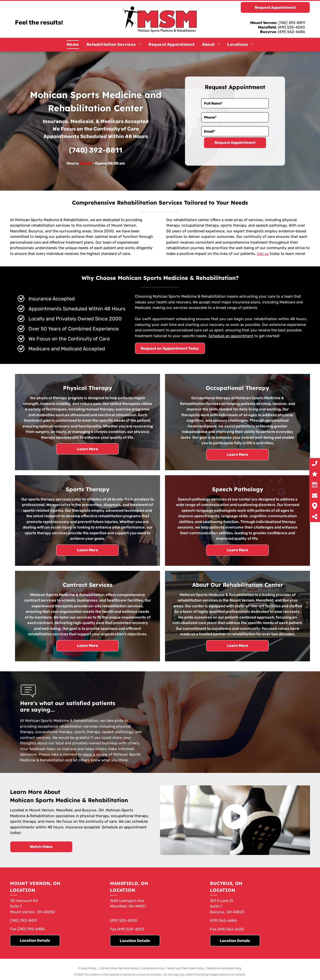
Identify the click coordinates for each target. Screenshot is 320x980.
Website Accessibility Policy (224, 968)
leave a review (95, 754)
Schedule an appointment (231, 336)
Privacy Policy (87, 968)
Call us (263, 254)
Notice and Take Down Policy (186, 968)
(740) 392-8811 (96, 150)
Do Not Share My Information (120, 968)
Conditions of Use (153, 968)
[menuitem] (73, 45)
